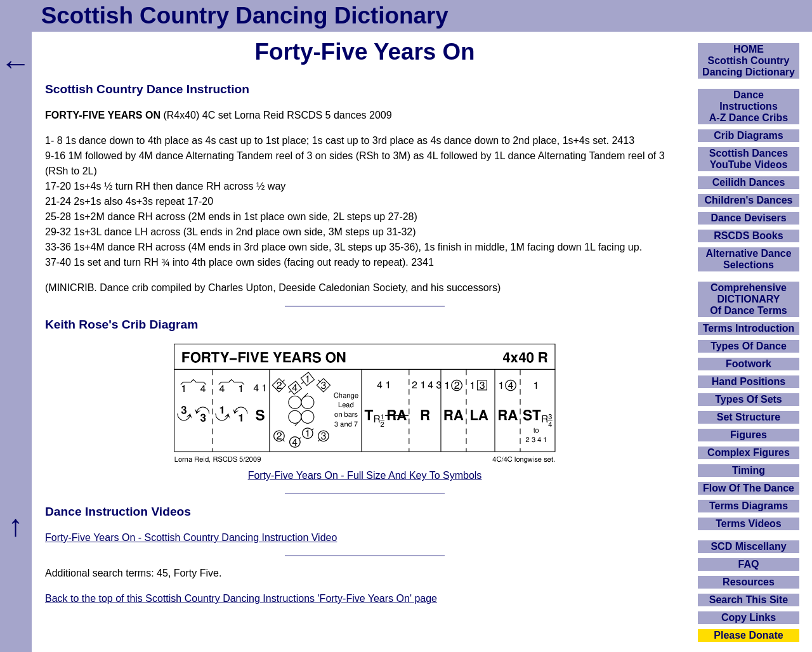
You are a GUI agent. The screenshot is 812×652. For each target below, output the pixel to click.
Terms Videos (748, 524)
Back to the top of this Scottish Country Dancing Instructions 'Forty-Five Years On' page (241, 598)
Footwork (749, 364)
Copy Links (749, 617)
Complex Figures (749, 453)
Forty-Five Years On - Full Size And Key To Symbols (365, 475)
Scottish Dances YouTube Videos (749, 159)
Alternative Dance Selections (748, 259)
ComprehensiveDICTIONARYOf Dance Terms (749, 299)
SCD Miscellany (748, 546)
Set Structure (749, 417)
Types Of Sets (749, 399)
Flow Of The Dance (749, 488)
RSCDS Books (748, 236)
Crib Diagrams (748, 135)
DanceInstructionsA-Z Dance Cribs (749, 106)
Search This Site (749, 600)
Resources (749, 582)
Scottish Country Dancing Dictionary (245, 16)
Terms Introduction (749, 328)
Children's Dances (749, 200)
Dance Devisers (748, 218)
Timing (749, 470)
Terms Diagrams (749, 506)
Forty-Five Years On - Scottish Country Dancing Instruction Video (191, 538)
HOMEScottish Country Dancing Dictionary (749, 61)
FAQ (749, 564)
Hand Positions (749, 381)
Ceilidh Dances (749, 182)
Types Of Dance (749, 346)
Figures (749, 435)
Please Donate (748, 635)
